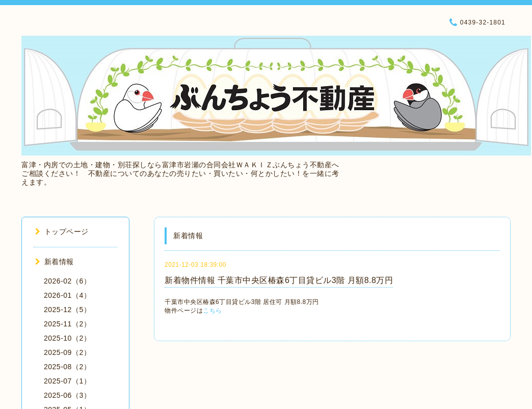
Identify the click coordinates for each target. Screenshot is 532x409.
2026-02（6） (67, 281)
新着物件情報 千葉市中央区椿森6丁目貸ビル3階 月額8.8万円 (279, 280)
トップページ (62, 232)
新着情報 (55, 262)
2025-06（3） (67, 395)
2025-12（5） (67, 310)
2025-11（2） (67, 324)
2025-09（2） (67, 352)
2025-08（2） (67, 367)
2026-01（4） (67, 295)
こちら (212, 311)
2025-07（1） (67, 381)
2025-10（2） (67, 338)
